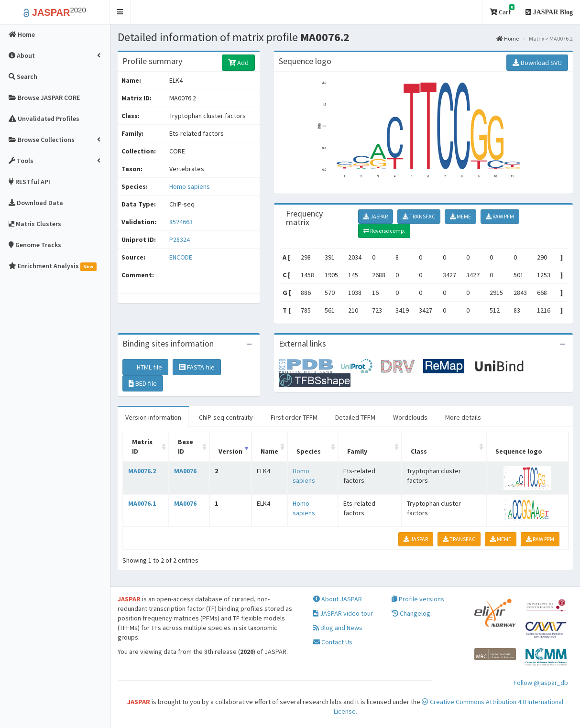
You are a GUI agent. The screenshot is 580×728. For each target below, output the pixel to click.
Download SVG (537, 63)
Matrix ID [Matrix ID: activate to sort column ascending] (142, 446)
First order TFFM (294, 417)
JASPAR (376, 216)
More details (463, 417)
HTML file (145, 367)
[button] (120, 12)
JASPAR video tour (343, 613)
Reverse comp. (384, 231)
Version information (153, 417)
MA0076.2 (142, 471)
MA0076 (185, 471)
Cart (502, 10)
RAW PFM (500, 216)
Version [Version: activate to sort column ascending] (230, 451)
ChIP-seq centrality (226, 417)
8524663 (181, 222)
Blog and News (338, 628)
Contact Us (333, 642)
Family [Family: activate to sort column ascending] (357, 451)
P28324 (180, 239)
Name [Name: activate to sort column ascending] (269, 451)
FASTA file (197, 367)
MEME (460, 216)
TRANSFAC (419, 216)
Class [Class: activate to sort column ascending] (419, 451)
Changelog (411, 613)
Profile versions (418, 599)
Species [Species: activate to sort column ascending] (309, 451)
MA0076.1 (142, 503)
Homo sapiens (190, 186)
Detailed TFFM (355, 417)
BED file (143, 383)
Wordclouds (410, 417)
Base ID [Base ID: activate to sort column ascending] (186, 446)
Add (238, 63)
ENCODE (181, 257)
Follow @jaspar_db (541, 683)
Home (508, 38)
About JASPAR (338, 599)
